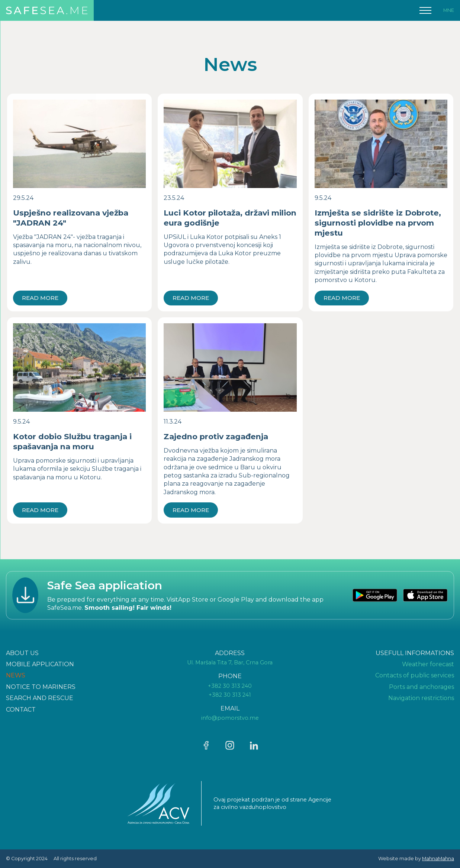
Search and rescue (40, 698)
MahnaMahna (438, 859)
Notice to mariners (41, 687)
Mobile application (40, 664)
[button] (425, 10)
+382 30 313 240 (230, 686)
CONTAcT (21, 710)
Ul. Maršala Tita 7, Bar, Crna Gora (230, 663)
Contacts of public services (415, 675)
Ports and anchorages (422, 687)
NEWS (16, 675)
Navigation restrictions (421, 698)
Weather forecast (428, 664)
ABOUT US (22, 653)
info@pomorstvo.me (230, 718)
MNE (449, 10)
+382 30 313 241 (230, 695)
